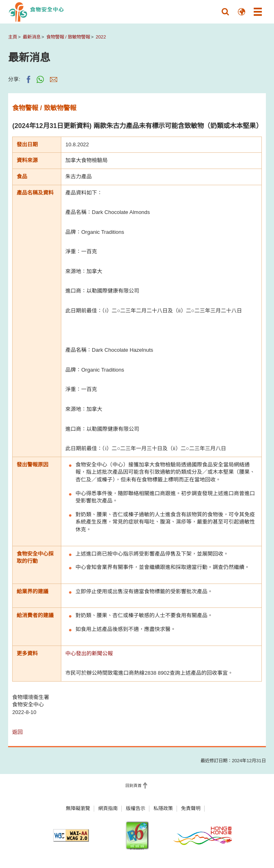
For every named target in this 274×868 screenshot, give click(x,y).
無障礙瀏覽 (78, 808)
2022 (101, 37)
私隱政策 (163, 808)
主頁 (13, 37)
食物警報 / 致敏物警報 (68, 37)
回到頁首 (134, 786)
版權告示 (136, 808)
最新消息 (32, 37)
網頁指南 (108, 808)
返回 (17, 732)
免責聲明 (191, 808)
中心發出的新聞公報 (89, 653)
